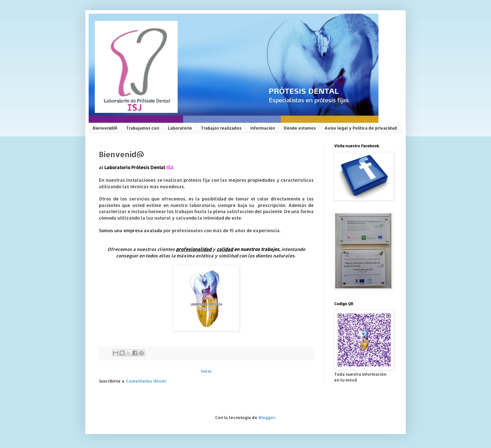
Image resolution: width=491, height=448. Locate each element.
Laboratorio (180, 128)
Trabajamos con (143, 128)
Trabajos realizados (221, 128)
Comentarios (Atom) (146, 381)
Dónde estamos (300, 128)
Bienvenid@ (105, 128)
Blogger (267, 417)
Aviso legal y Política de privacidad (361, 128)
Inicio (206, 371)
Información (263, 128)
